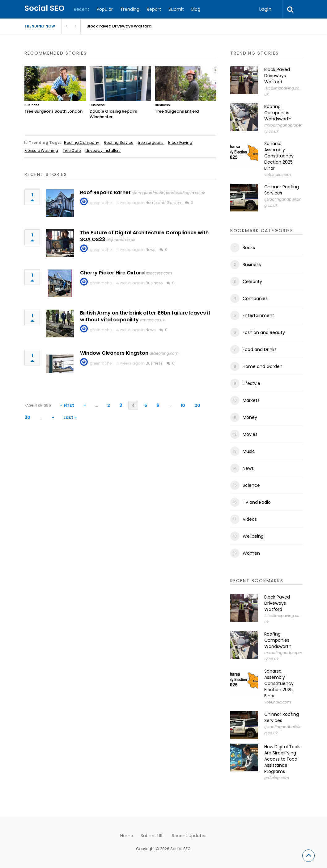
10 (183, 405)
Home (127, 836)
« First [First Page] (67, 405)
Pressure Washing (41, 150)
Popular (105, 9)
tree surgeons (151, 142)
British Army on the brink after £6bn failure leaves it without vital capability (145, 316)
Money (250, 417)
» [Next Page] (53, 417)
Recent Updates (189, 836)
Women (251, 553)
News (151, 250)
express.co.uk (152, 320)
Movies (250, 434)
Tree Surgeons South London (53, 111)
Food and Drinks (260, 349)
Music (249, 451)
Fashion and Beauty (264, 332)
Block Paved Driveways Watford (277, 76)
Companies (255, 298)
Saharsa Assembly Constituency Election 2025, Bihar (279, 156)
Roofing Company (82, 142)
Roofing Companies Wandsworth (278, 113)
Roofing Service (119, 142)
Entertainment (258, 315)
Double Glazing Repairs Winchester (113, 114)
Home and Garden (163, 203)
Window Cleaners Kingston (114, 353)
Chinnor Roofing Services (282, 190)
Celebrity (252, 282)
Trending (130, 9)
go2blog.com (277, 778)
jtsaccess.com (159, 273)
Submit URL (153, 836)
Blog (196, 9)
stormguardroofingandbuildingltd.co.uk (168, 193)
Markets (251, 400)
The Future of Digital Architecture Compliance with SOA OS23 (144, 236)
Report (154, 9)
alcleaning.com (164, 353)
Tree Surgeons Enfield (177, 111)
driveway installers (103, 150)
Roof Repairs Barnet (105, 192)
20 (197, 405)
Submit (176, 9)
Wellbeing (253, 536)
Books (249, 248)
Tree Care (72, 150)
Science (251, 485)
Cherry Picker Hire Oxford (112, 273)
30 (27, 417)
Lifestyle (251, 383)
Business (32, 105)
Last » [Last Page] (70, 417)
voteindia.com (278, 175)
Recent (82, 9)
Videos (250, 519)
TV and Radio (257, 502)
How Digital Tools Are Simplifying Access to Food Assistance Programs (282, 759)
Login (265, 9)
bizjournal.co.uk (121, 240)
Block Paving (180, 142)
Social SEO (45, 8)
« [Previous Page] (85, 405)
